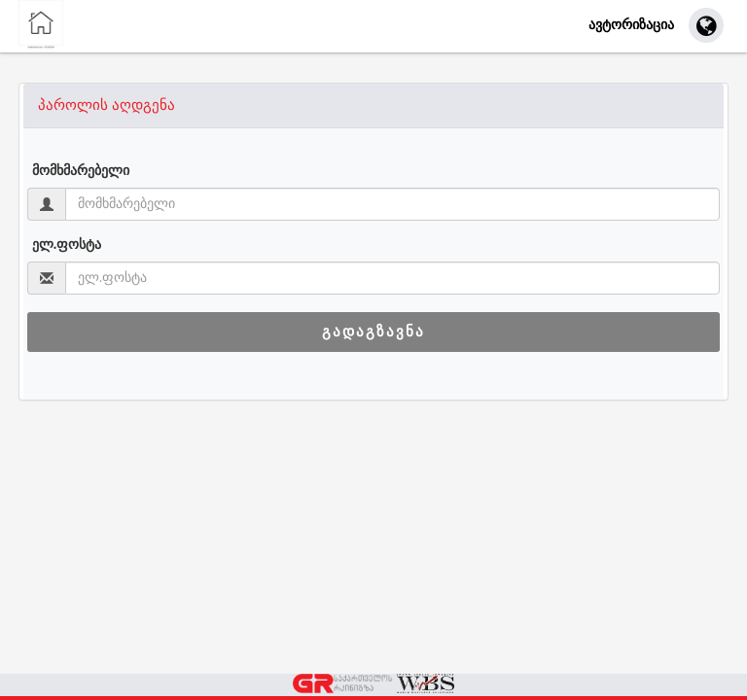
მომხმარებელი (81, 171)
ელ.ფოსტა (67, 245)
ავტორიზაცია (631, 24)
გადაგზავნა (373, 332)
